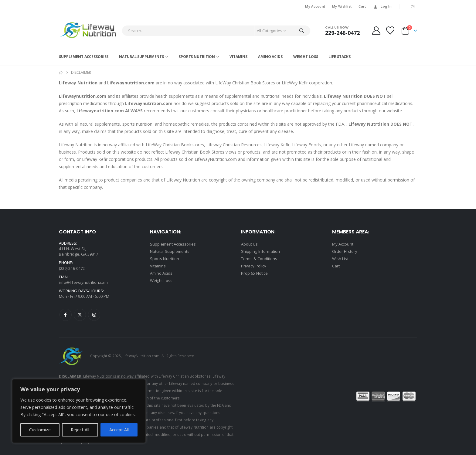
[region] (79, 411)
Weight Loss (306, 57)
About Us (250, 244)
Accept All (119, 430)
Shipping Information (260, 251)
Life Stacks (340, 57)
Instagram (94, 315)
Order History (345, 251)
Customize (40, 430)
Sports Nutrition (197, 57)
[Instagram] (413, 6)
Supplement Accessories (84, 57)
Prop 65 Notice (254, 273)
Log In (382, 6)
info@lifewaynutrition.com (83, 282)
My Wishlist (342, 6)
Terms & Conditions (259, 259)
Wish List (340, 259)
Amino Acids (270, 57)
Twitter (80, 315)
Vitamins (238, 57)
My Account (315, 6)
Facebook (66, 315)
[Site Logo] (89, 31)
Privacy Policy (254, 266)
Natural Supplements (141, 57)
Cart (362, 6)
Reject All (80, 430)
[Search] (302, 31)
